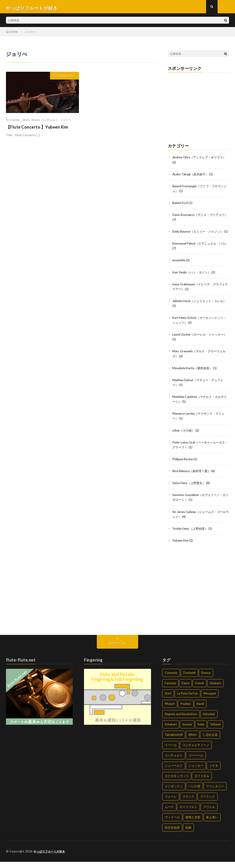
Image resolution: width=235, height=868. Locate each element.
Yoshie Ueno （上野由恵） (191, 535)
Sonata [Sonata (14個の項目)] (187, 731)
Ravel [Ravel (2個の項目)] (200, 710)
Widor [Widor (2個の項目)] (193, 741)
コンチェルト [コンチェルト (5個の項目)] (174, 762)
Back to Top (117, 649)
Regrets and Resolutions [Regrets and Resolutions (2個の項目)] (181, 720)
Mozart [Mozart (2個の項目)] (170, 710)
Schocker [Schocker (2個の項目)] (209, 720)
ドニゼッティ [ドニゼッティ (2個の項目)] (174, 793)
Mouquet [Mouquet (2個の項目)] (210, 700)
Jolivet (26, 122)
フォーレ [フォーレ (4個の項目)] (171, 803)
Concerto (15, 122)
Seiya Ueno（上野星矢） (190, 489)
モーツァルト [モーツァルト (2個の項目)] (188, 813)
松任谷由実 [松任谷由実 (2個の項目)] (172, 834)
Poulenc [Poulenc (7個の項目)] (186, 710)
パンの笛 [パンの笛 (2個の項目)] (194, 793)
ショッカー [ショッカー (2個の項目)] (196, 772)
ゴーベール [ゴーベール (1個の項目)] (196, 762)
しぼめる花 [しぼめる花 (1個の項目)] (210, 741)
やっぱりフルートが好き (51, 858)
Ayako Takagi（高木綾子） (191, 177)
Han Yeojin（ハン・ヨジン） (193, 279)
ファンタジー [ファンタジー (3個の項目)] (215, 793)
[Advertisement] (199, 109)
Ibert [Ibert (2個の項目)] (168, 700)
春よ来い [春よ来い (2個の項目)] (212, 824)
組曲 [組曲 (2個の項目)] (188, 834)
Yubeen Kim (67, 78)
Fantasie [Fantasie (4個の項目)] (170, 689)
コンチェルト (50, 122)
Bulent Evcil (181, 205)
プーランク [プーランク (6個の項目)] (208, 803)
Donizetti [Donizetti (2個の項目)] (189, 679)
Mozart (35, 122)
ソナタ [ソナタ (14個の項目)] (214, 772)
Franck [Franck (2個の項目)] (200, 689)
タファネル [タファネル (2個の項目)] (202, 782)
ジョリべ (65, 122)
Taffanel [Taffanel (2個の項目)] (215, 731)
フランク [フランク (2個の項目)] (188, 803)
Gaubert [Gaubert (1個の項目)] (215, 689)
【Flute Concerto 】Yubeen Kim (37, 130)
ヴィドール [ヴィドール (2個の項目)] (172, 824)
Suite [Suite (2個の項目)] (201, 731)
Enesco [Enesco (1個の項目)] (206, 679)
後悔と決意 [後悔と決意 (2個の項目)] (193, 824)
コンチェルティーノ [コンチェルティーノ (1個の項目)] (196, 751)
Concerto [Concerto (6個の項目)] (171, 679)
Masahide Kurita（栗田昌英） (194, 375)
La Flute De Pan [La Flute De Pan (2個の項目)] (187, 700)
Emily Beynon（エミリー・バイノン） (200, 234)
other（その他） (184, 437)
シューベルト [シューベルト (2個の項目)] (174, 772)
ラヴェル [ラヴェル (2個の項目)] (209, 813)
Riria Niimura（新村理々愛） (192, 478)
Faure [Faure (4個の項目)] (186, 689)
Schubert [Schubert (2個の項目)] (171, 731)
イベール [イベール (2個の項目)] (171, 751)
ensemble (179, 267)
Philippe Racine (183, 466)
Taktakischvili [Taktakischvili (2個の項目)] (174, 741)
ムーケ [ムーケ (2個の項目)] (169, 813)
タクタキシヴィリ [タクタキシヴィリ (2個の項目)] (177, 782)
